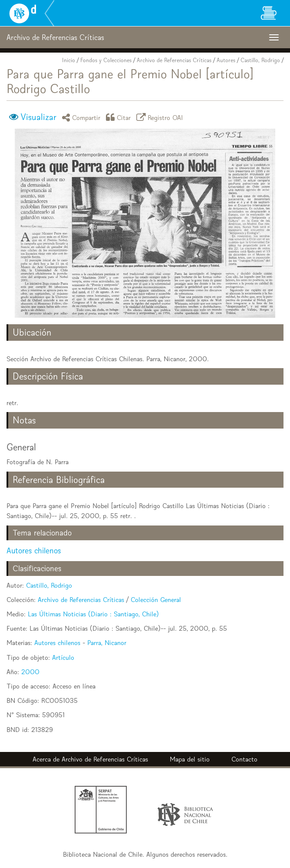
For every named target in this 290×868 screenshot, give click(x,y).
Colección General (156, 600)
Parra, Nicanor (107, 643)
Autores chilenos (34, 550)
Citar (120, 117)
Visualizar (38, 117)
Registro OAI (161, 117)
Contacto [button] (244, 759)
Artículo (63, 657)
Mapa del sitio (190, 759)
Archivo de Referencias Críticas (174, 60)
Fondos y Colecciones (106, 60)
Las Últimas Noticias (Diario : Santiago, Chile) (93, 614)
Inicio (69, 60)
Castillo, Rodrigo (260, 60)
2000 (30, 672)
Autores (226, 60)
